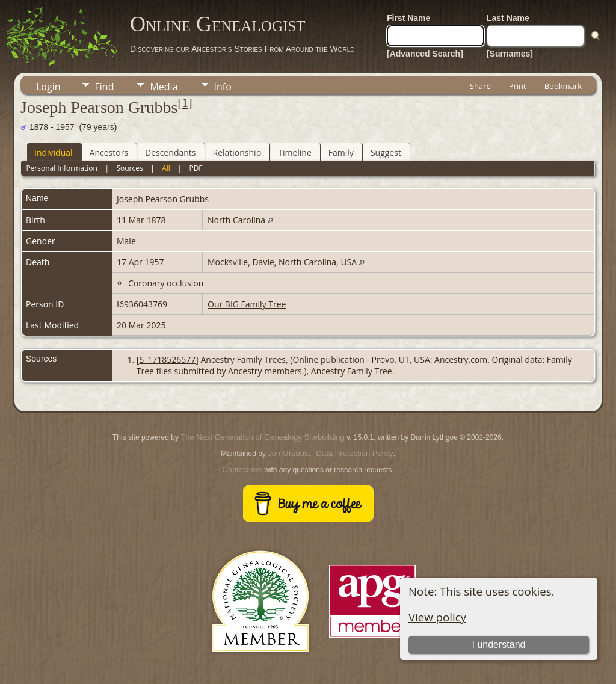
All (166, 168)
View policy (437, 617)
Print (518, 86)
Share (480, 86)
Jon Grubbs (288, 453)
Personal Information (62, 168)
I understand (499, 645)
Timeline (295, 153)
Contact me (242, 470)
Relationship (237, 153)
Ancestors (109, 153)
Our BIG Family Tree (247, 304)
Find (105, 87)
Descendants (170, 153)
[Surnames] (510, 54)
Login (48, 87)
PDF (196, 168)
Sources (129, 168)
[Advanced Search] (425, 54)
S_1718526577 (167, 359)
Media (164, 87)
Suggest (386, 153)
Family (341, 153)
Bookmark (563, 86)
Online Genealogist (218, 24)
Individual (54, 153)
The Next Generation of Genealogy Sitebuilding (262, 437)
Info (223, 87)
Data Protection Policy (355, 453)
